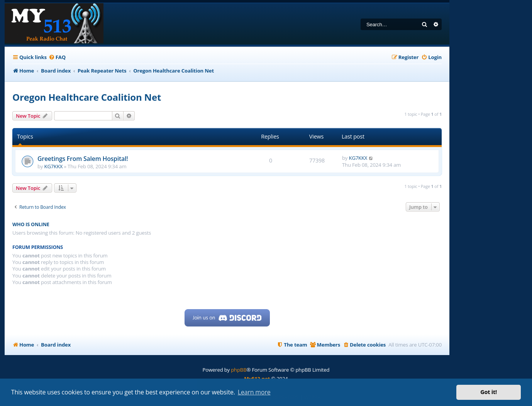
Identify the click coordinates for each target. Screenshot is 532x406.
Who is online (31, 224)
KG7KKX (54, 166)
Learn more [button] (254, 392)
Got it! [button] (489, 392)
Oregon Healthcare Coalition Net (87, 97)
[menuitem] (57, 57)
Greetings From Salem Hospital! (83, 159)
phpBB (239, 370)
